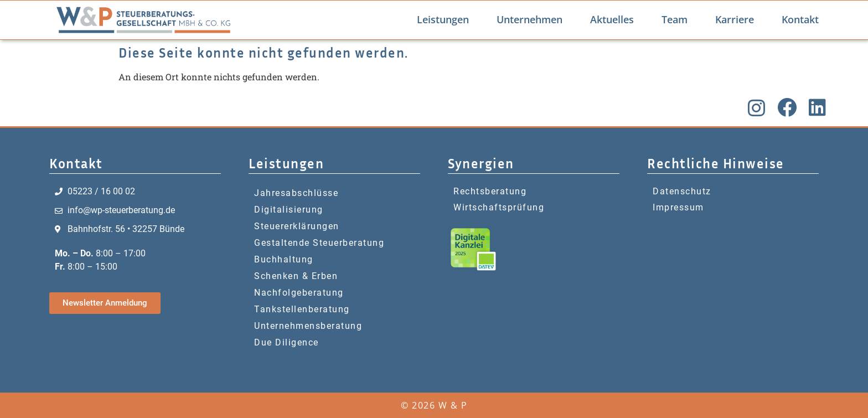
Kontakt (800, 19)
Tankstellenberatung (302, 309)
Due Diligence (286, 342)
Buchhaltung (284, 259)
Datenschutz (682, 191)
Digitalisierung (289, 210)
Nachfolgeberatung (299, 293)
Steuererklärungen (297, 226)
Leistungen (443, 19)
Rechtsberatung (490, 191)
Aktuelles (612, 19)
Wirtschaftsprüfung (499, 207)
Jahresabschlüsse (296, 193)
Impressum (678, 207)
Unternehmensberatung (308, 326)
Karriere (735, 19)
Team (675, 19)
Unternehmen (529, 19)
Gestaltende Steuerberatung (319, 243)
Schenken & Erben (296, 276)
